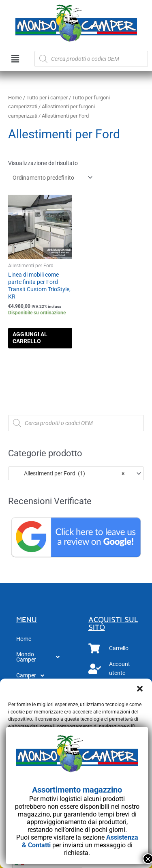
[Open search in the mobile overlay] (91, 59)
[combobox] (76, 473)
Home (15, 98)
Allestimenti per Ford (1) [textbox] (69, 473)
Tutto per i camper (47, 98)
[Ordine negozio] (51, 178)
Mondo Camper (40, 657)
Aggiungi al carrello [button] (30, 338)
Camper (32, 676)
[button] (140, 689)
